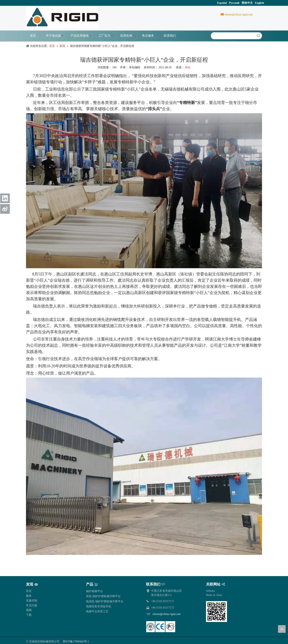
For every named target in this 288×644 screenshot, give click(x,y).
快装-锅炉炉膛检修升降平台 (103, 596)
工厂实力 (104, 36)
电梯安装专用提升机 (99, 606)
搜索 (258, 36)
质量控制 (32, 601)
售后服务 (148, 36)
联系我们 (170, 36)
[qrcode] (216, 612)
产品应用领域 (80, 36)
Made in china (214, 595)
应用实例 (126, 36)
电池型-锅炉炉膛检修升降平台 (105, 601)
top (282, 629)
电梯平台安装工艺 (97, 611)
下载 (29, 615)
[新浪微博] (5, 209)
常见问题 (32, 605)
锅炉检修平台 (94, 591)
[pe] (161, 627)
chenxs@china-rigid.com (238, 15)
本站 (188, 67)
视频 (29, 610)
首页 (33, 36)
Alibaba (210, 591)
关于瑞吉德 (53, 36)
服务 (29, 596)
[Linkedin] (5, 198)
